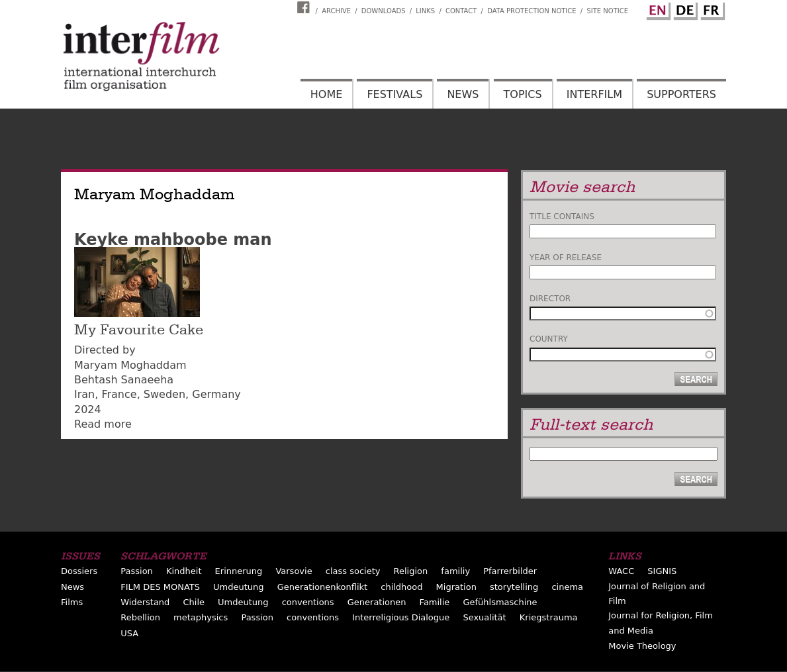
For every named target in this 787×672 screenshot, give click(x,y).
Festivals (394, 94)
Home (327, 94)
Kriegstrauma (549, 617)
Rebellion (140, 617)
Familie (435, 602)
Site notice (607, 11)
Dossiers (79, 571)
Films (72, 602)
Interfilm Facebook (305, 7)
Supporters (681, 94)
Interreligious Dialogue (401, 617)
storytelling (514, 587)
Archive (336, 11)
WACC (621, 571)
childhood (401, 587)
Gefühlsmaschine (500, 602)
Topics (523, 94)
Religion (411, 571)
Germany (216, 394)
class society (353, 571)
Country (549, 339)
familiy (455, 571)
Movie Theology (642, 646)
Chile (194, 602)
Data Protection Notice (532, 11)
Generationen (377, 602)
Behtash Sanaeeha (124, 380)
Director (550, 299)
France (119, 394)
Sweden (164, 394)
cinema (567, 587)
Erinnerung (239, 571)
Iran (84, 394)
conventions (308, 602)
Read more (103, 424)
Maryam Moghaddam (130, 365)
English (657, 9)
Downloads (384, 11)
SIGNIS (662, 571)
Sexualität (484, 617)
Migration (456, 587)
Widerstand (145, 602)
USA (129, 633)
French (711, 9)
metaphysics (201, 617)
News (463, 94)
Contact (461, 11)
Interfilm (594, 94)
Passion (137, 571)
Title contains (562, 216)
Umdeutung (239, 587)
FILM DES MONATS (160, 587)
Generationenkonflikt (322, 587)
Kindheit (184, 571)
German (684, 9)
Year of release (566, 258)
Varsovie (294, 571)
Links (425, 11)
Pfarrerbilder (510, 571)
